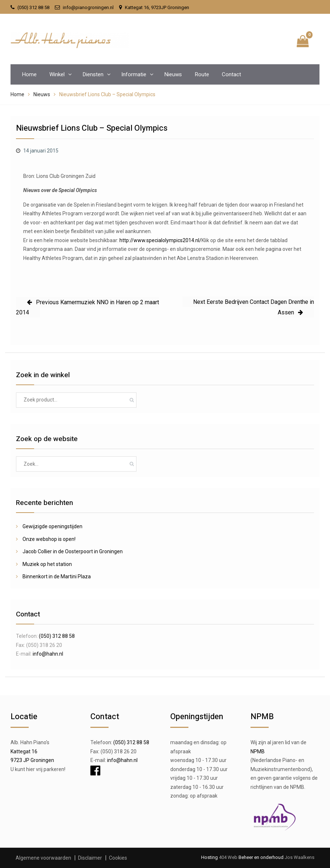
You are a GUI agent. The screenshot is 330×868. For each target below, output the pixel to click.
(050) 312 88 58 (33, 7)
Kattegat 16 (24, 751)
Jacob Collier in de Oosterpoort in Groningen (73, 551)
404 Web (228, 857)
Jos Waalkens (299, 857)
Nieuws (173, 74)
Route (202, 74)
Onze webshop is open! (49, 539)
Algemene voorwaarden (43, 858)
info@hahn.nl (48, 654)
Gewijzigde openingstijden (52, 526)
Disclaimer (90, 858)
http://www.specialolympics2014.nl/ (160, 240)
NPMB (258, 751)
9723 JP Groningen (32, 760)
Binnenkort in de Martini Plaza (57, 576)
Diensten (93, 74)
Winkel (57, 74)
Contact (231, 74)
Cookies (118, 858)
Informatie (134, 74)
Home (29, 74)
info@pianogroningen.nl (88, 7)
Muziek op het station (47, 564)
